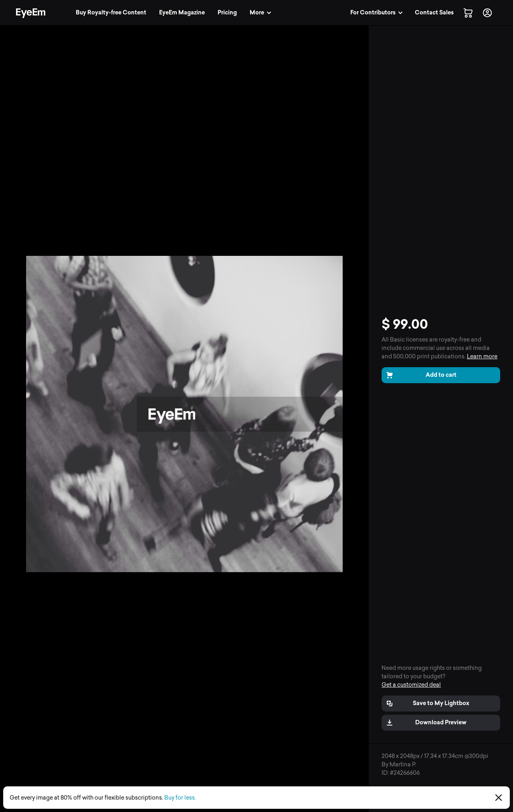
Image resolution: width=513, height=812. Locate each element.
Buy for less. (180, 798)
